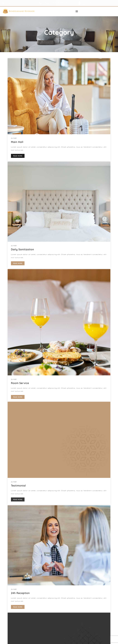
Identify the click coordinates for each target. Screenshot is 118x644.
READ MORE (18, 604)
